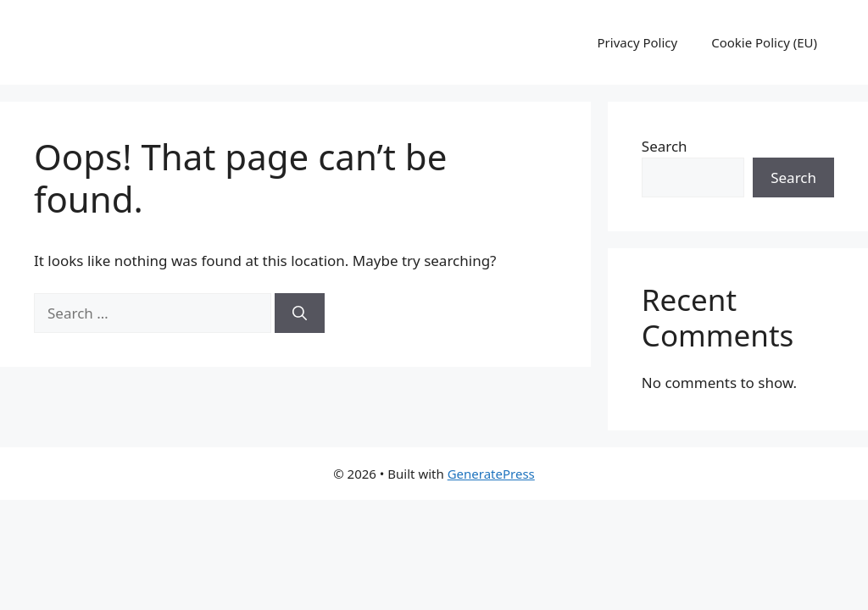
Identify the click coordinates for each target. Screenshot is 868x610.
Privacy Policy (638, 42)
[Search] (300, 313)
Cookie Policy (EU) (764, 42)
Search (665, 146)
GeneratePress (491, 474)
